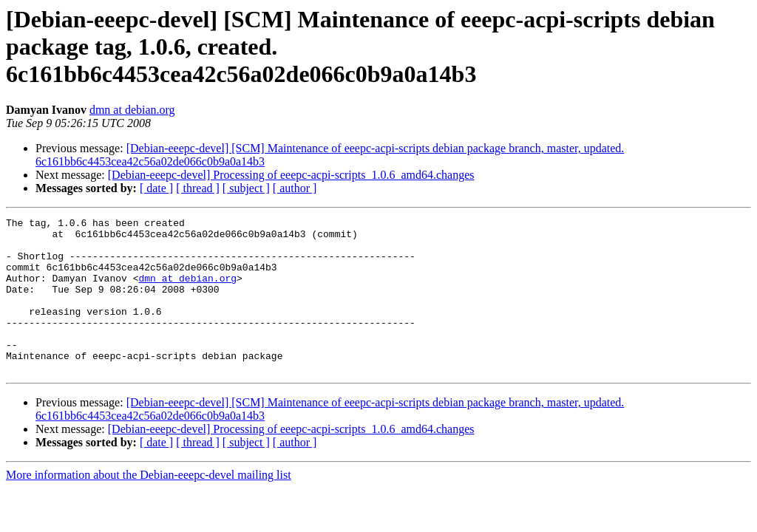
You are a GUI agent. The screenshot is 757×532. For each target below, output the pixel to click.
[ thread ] (198, 188)
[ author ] (295, 188)
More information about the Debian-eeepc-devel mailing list (149, 506)
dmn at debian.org (132, 110)
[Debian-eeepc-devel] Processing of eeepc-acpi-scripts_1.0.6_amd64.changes (291, 175)
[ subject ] (246, 188)
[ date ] (156, 188)
